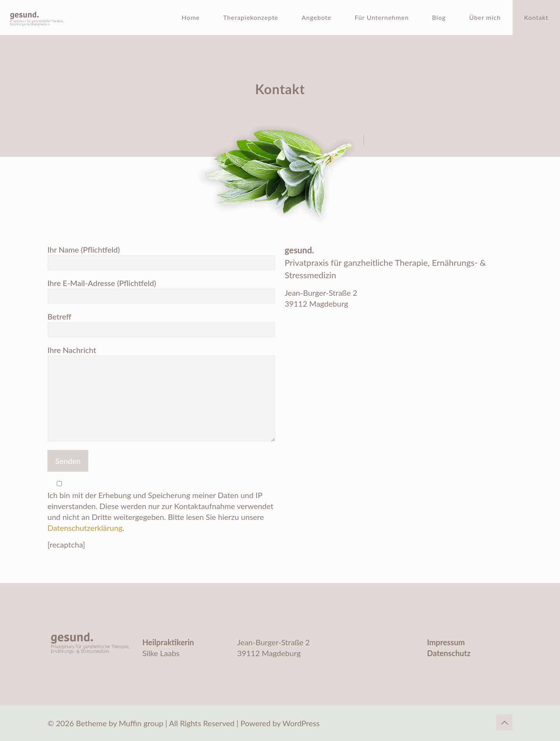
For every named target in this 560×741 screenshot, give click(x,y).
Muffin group (141, 723)
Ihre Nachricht (161, 393)
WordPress (301, 723)
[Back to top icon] (504, 722)
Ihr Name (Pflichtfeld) (161, 258)
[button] (17, 724)
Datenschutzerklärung (85, 528)
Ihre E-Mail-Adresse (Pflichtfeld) (161, 291)
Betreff (161, 325)
